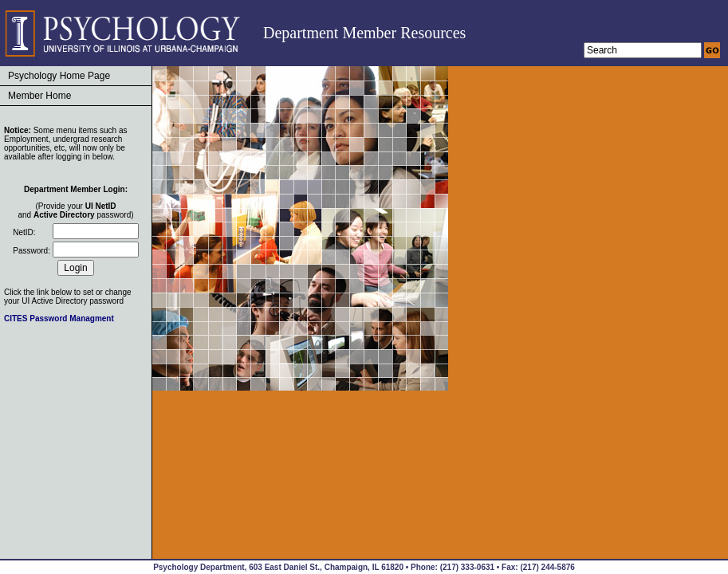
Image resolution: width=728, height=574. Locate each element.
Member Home (39, 96)
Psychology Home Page (59, 76)
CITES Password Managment (59, 318)
